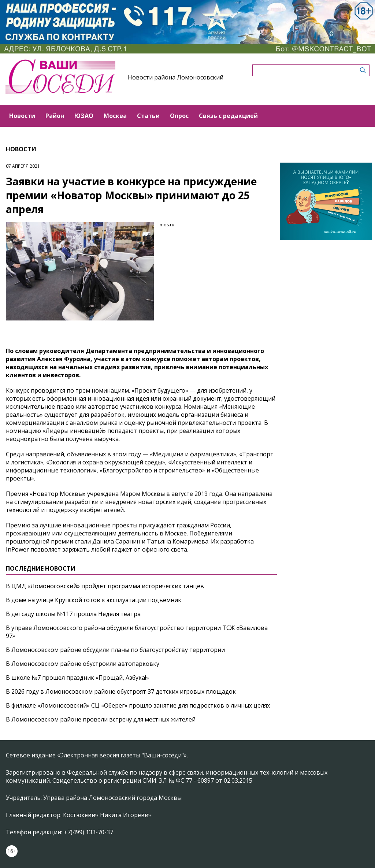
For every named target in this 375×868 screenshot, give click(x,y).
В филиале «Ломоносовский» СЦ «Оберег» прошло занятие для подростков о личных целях (138, 705)
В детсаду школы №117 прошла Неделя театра (73, 614)
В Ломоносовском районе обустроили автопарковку (83, 664)
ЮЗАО (84, 116)
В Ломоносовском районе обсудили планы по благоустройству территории (115, 650)
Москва (115, 116)
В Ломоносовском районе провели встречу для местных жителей (101, 719)
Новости (22, 116)
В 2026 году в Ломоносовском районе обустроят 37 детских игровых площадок (121, 691)
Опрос (179, 116)
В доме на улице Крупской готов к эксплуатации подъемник (94, 600)
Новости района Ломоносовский (176, 77)
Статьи (148, 116)
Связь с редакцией (228, 116)
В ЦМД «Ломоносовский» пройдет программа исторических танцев (105, 586)
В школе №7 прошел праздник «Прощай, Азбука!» (77, 678)
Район (55, 116)
